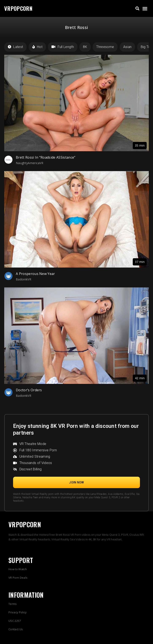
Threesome (105, 47)
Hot (37, 47)
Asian (127, 47)
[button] (137, 9)
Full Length (63, 47)
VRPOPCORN (18, 8)
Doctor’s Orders (29, 390)
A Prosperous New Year (35, 274)
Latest (15, 47)
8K (85, 47)
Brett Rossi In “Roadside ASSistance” (46, 157)
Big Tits (146, 47)
